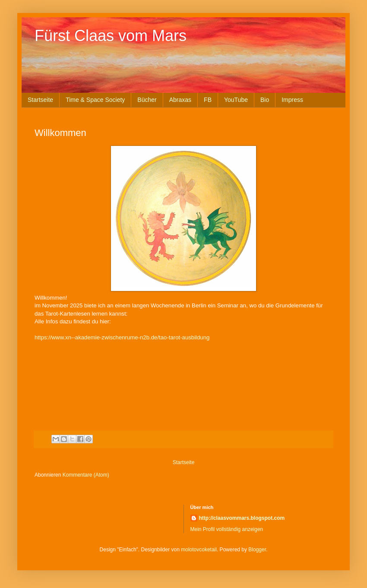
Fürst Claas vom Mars (111, 36)
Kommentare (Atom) (86, 475)
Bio (265, 100)
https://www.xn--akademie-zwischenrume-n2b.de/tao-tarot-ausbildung (122, 337)
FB (208, 100)
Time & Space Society (95, 100)
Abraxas (180, 100)
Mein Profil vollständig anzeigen (227, 529)
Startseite (40, 100)
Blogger (257, 550)
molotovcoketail (199, 550)
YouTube (236, 100)
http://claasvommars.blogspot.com (242, 518)
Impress (292, 100)
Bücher (147, 100)
